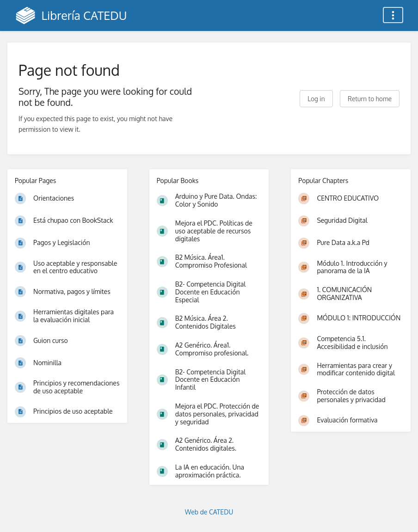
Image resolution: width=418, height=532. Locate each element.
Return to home (370, 99)
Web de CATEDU (209, 512)
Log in (316, 99)
